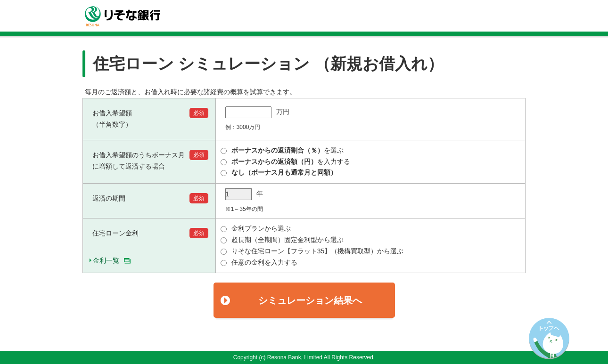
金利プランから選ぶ (256, 228)
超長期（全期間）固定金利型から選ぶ (282, 240)
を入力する (285, 162)
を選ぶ (282, 150)
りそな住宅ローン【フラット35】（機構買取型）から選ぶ (312, 251)
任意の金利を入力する (259, 262)
